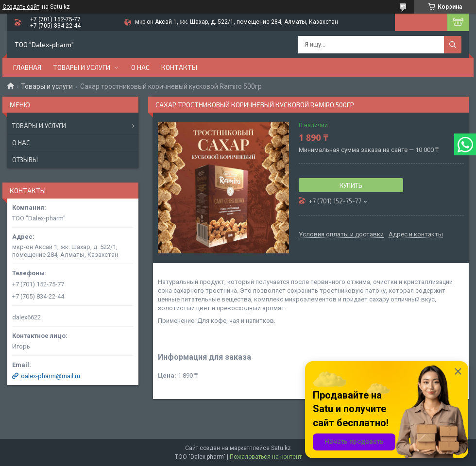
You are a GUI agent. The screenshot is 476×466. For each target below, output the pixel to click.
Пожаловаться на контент (266, 457)
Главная (27, 67)
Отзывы (25, 160)
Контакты (179, 67)
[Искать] (453, 45)
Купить (351, 185)
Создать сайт (21, 7)
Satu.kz (281, 448)
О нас (140, 67)
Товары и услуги (82, 67)
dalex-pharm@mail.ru (51, 376)
